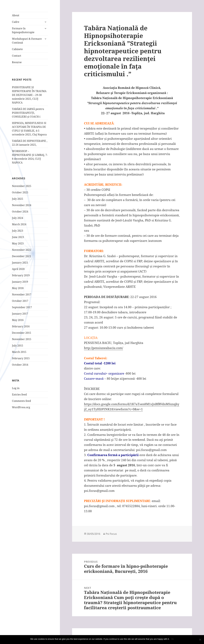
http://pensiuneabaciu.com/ (104, 348)
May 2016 (18, 320)
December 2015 (22, 333)
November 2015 (22, 339)
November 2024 (22, 205)
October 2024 (20, 212)
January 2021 (20, 263)
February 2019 (21, 275)
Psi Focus (111, 534)
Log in (16, 388)
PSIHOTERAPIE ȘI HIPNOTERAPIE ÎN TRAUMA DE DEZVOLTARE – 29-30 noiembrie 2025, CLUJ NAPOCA (29, 95)
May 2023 (18, 243)
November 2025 (22, 186)
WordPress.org (21, 407)
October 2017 (20, 301)
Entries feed (19, 395)
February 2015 (21, 358)
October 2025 (20, 192)
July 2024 (18, 218)
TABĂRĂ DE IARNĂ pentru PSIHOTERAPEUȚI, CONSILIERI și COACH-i (28, 113)
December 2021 (22, 256)
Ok (172, 639)
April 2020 (18, 269)
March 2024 (19, 224)
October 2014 (20, 365)
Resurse (17, 62)
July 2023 (18, 231)
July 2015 (18, 346)
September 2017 (22, 307)
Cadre (16, 22)
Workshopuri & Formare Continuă (27, 41)
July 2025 (18, 199)
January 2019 (20, 282)
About (16, 15)
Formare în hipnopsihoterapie (23, 30)
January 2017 (20, 314)
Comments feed (21, 401)
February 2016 (21, 326)
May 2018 (18, 288)
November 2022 (22, 250)
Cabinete (17, 49)
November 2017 (22, 294)
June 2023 (18, 237)
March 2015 (19, 352)
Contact (17, 56)
